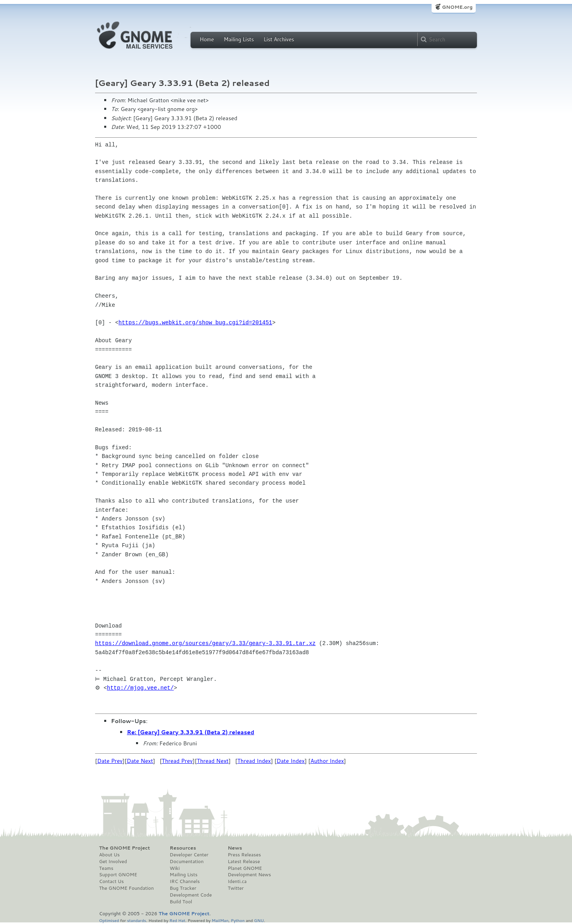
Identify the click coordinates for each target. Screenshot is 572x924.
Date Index (291, 761)
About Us (109, 855)
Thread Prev (177, 761)
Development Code (191, 895)
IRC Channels (185, 881)
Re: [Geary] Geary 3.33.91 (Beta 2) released (191, 732)
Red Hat (177, 920)
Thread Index (254, 761)
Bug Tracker (183, 888)
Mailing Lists (239, 39)
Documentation (187, 862)
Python (238, 920)
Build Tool (181, 902)
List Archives (279, 39)
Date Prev (110, 761)
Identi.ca (237, 881)
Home (207, 39)
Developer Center (189, 855)
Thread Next (213, 761)
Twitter (235, 888)
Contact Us (111, 881)
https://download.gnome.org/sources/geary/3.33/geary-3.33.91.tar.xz (205, 643)
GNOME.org (457, 7)
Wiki (175, 868)
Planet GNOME (245, 868)
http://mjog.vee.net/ (140, 688)
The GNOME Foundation (126, 888)
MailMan (220, 920)
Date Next (140, 761)
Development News (249, 875)
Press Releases (244, 855)
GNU (259, 920)
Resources (183, 848)
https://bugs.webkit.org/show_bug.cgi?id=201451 (195, 323)
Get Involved (113, 862)
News (235, 848)
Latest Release (244, 862)
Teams (106, 868)
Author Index (327, 761)
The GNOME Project (125, 848)
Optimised (109, 920)
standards (136, 920)
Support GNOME (118, 875)
